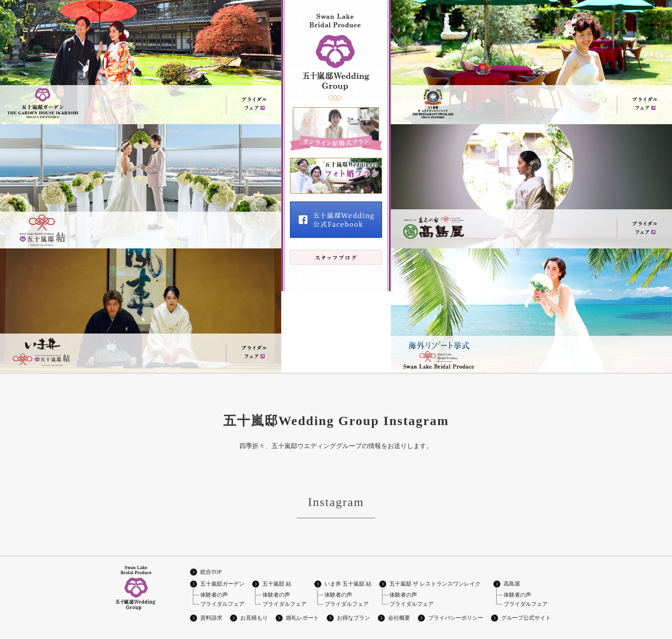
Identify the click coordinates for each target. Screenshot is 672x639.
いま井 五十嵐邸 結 (348, 584)
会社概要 (399, 618)
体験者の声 (214, 595)
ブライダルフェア (222, 604)
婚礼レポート (302, 618)
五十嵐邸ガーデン (222, 584)
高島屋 (512, 584)
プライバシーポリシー (456, 618)
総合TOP (211, 572)
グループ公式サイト (526, 618)
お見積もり (254, 618)
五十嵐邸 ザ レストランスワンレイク (435, 584)
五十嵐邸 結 (277, 584)
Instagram (336, 502)
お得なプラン (353, 618)
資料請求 (211, 618)
